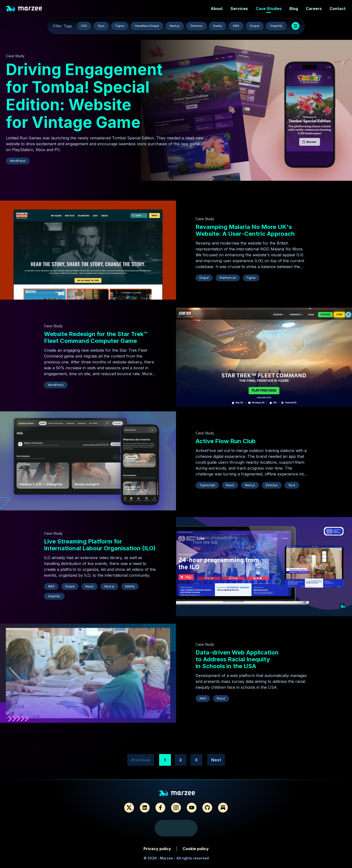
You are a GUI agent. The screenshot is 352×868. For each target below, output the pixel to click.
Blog (292, 9)
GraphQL (276, 26)
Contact (336, 9)
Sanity (218, 26)
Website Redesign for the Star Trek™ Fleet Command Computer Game (96, 337)
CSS (84, 26)
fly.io (101, 26)
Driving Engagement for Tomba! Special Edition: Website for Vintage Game (84, 96)
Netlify (130, 586)
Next (216, 760)
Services (238, 9)
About (215, 9)
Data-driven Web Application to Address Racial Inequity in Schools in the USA (237, 659)
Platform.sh (228, 278)
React (230, 485)
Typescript (207, 485)
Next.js (175, 26)
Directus (196, 26)
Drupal (255, 26)
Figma (120, 26)
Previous (141, 760)
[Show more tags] (296, 26)
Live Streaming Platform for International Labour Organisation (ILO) (100, 545)
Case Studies (267, 9)
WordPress (18, 161)
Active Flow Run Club (226, 441)
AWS (236, 26)
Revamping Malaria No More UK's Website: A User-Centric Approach (245, 230)
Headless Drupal (147, 26)
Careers (312, 9)
